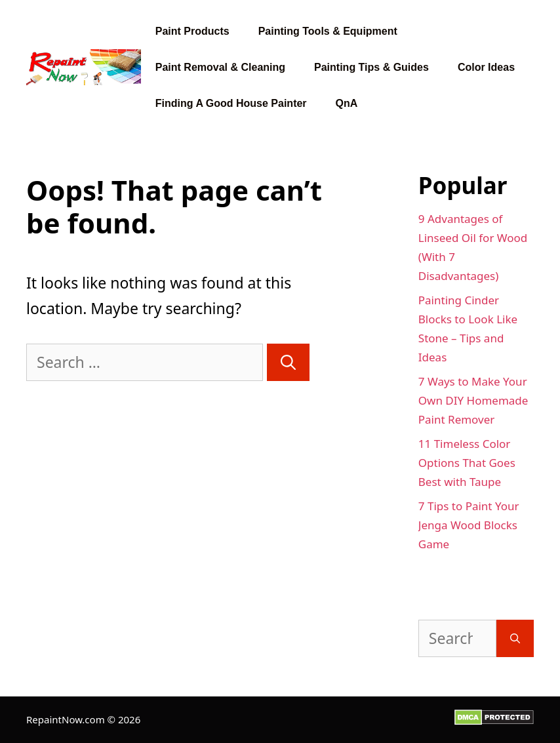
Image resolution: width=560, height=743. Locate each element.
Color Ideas (486, 67)
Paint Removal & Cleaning (220, 67)
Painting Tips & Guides (371, 67)
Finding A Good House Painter (231, 103)
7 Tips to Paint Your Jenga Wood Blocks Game (469, 525)
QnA (347, 103)
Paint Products (192, 31)
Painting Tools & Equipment (328, 31)
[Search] (288, 362)
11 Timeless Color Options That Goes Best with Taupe (467, 463)
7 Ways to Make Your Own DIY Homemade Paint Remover (473, 400)
